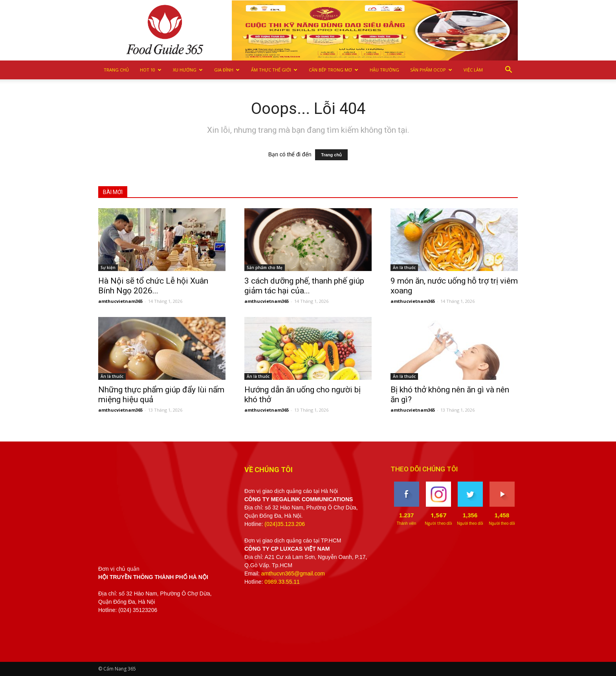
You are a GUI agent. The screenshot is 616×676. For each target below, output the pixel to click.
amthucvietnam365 (120, 301)
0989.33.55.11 (282, 582)
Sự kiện (108, 267)
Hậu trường (384, 70)
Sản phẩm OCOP (431, 70)
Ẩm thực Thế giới (274, 70)
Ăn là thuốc (404, 267)
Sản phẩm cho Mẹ (265, 267)
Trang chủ (116, 70)
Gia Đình (227, 70)
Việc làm (473, 70)
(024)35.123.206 (285, 524)
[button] (508, 70)
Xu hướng (188, 70)
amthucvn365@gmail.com (293, 573)
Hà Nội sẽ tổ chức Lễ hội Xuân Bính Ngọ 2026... (153, 286)
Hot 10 (151, 70)
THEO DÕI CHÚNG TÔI (424, 469)
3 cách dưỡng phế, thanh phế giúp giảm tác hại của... (304, 286)
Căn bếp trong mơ (334, 70)
